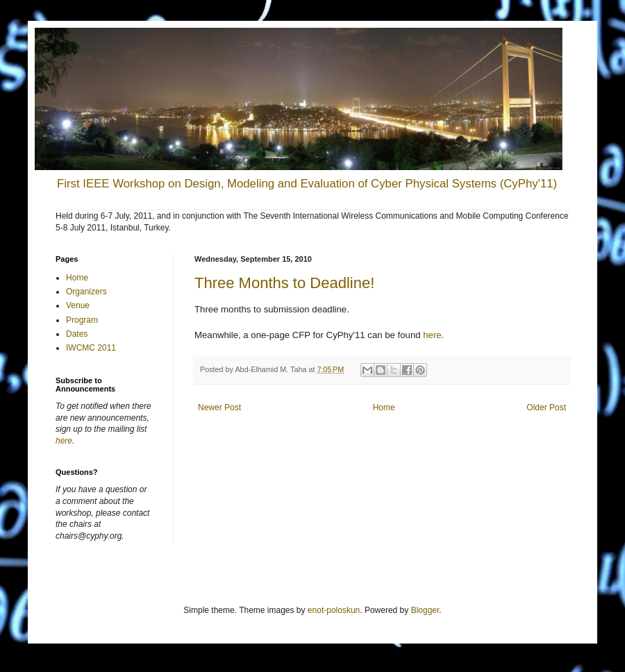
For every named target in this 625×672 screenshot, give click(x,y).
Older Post (546, 408)
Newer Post (219, 408)
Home (384, 408)
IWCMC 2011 (91, 348)
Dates (77, 334)
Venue (78, 305)
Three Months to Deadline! (284, 283)
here (432, 335)
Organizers (86, 292)
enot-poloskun (334, 610)
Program (82, 320)
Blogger (425, 610)
